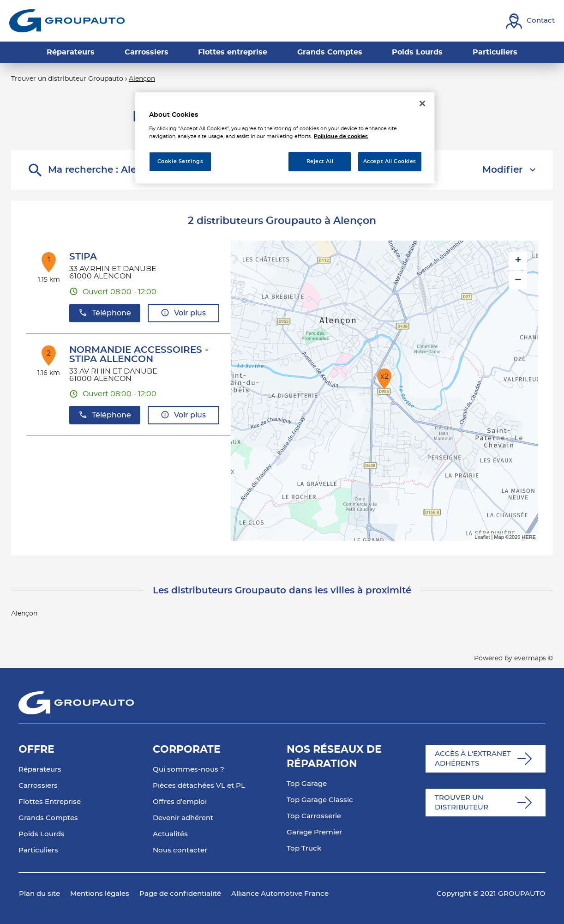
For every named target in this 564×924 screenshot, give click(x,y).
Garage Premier (314, 832)
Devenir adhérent (183, 818)
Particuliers (38, 850)
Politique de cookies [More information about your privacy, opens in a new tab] (341, 136)
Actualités (170, 834)
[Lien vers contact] (530, 21)
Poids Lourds (42, 834)
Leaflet (482, 537)
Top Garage (307, 784)
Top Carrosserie (314, 816)
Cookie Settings (180, 161)
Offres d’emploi (180, 802)
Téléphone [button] (105, 313)
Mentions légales (100, 894)
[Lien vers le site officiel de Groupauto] (67, 21)
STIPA (83, 257)
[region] (285, 138)
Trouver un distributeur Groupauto (67, 79)
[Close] (422, 103)
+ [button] (518, 261)
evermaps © (534, 658)
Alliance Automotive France (280, 894)
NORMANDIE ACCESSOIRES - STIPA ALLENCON (139, 355)
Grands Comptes (48, 818)
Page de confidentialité (180, 894)
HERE (529, 537)
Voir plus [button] (183, 313)
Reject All (320, 161)
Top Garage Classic (320, 800)
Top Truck (304, 849)
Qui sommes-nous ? (189, 770)
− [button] (518, 280)
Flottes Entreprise (50, 802)
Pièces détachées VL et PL (199, 786)
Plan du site (39, 894)
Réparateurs (40, 770)
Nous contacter (180, 850)
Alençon (142, 79)
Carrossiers (38, 786)
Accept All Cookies (390, 161)
